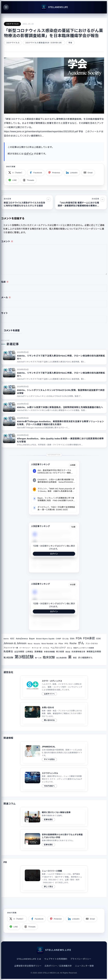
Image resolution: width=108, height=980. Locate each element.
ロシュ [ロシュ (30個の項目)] (70, 648)
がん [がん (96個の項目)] (81, 643)
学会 (70, 43)
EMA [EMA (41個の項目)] (72, 639)
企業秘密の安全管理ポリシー (28, 966)
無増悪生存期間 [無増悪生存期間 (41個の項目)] (94, 652)
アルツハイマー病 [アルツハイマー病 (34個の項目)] (11, 648)
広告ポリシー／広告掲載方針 (58, 966)
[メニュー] (6, 7)
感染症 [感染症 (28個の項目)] (68, 652)
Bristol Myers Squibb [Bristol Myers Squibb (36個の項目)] (45, 639)
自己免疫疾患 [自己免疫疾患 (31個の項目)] (61, 658)
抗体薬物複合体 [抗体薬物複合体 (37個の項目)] (78, 652)
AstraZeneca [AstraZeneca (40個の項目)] (22, 639)
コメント (7, 241)
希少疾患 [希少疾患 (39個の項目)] (60, 652)
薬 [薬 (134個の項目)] (70, 657)
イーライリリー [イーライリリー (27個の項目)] (25, 648)
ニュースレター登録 (84, 966)
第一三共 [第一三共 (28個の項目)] (38, 658)
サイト (4, 313)
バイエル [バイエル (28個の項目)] (46, 648)
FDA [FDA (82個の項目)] (79, 638)
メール (6, 297)
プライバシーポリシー (81, 959)
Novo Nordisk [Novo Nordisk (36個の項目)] (47, 644)
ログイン (29, 154)
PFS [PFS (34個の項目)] (66, 644)
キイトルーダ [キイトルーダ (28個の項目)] (37, 648)
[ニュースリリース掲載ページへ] (54, 879)
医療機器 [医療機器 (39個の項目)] (39, 652)
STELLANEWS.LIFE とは (29, 959)
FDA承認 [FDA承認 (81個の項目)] (89, 638)
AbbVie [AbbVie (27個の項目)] (6, 639)
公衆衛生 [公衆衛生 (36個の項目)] (29, 652)
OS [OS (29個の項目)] (56, 644)
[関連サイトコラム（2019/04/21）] (54, 817)
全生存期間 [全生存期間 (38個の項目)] (19, 652)
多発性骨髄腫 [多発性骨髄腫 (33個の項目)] (49, 652)
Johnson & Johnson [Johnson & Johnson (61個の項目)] (15, 643)
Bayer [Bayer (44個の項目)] (32, 639)
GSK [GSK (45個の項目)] (99, 638)
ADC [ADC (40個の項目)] (12, 639)
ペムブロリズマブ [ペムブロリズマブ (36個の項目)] (58, 648)
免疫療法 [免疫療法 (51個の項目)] (8, 651)
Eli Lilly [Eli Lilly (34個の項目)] (66, 639)
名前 (5, 282)
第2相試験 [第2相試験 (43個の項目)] (8, 658)
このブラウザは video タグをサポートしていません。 (32, 875)
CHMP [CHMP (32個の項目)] (58, 639)
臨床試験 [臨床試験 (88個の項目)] (49, 657)
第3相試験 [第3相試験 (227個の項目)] (24, 657)
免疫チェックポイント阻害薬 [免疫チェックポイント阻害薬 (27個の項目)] (84, 648)
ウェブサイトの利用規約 (56, 959)
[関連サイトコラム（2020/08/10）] (54, 840)
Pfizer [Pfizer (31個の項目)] (61, 644)
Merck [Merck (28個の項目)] (30, 644)
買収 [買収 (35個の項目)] (75, 658)
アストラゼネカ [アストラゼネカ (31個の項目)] (92, 644)
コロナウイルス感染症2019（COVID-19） (44, 43)
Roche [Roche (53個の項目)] (73, 643)
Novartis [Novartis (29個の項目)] (37, 644)
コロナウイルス (12, 24)
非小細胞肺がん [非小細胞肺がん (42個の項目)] (85, 658)
